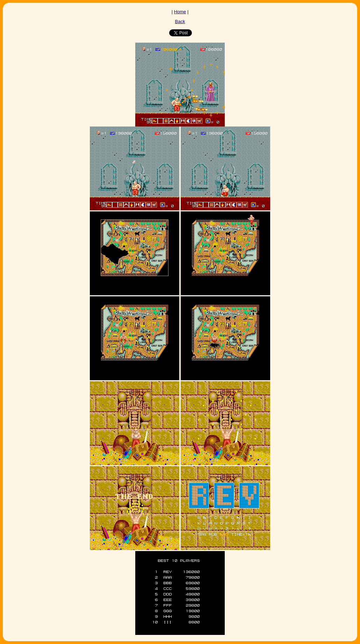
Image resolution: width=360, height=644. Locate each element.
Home (180, 12)
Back (180, 21)
